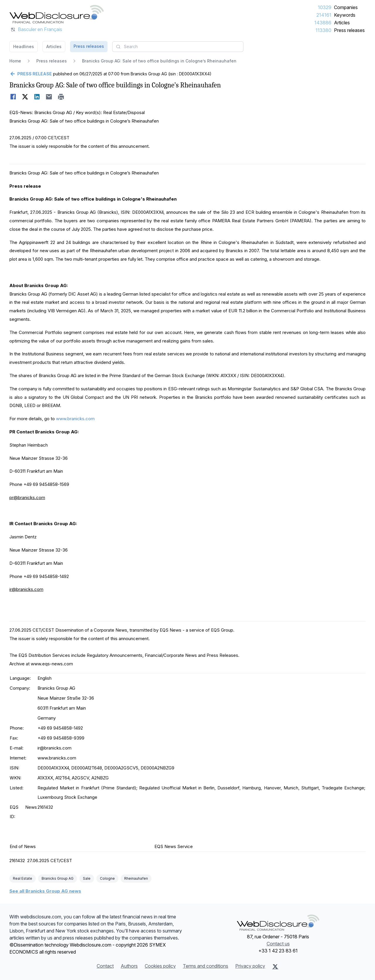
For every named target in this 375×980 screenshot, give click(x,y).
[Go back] (31, 74)
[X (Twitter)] (275, 967)
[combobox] (178, 47)
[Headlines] (57, 14)
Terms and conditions (206, 966)
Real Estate (23, 878)
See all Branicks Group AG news (45, 891)
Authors (129, 966)
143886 (323, 23)
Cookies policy (160, 966)
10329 (325, 7)
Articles (342, 23)
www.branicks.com (75, 419)
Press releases (349, 30)
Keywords (345, 15)
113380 (323, 30)
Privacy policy (250, 966)
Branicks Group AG (58, 878)
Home (15, 61)
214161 (324, 15)
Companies (346, 7)
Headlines (24, 46)
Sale (87, 878)
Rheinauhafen (136, 878)
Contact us (278, 944)
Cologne (107, 878)
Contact (105, 966)
